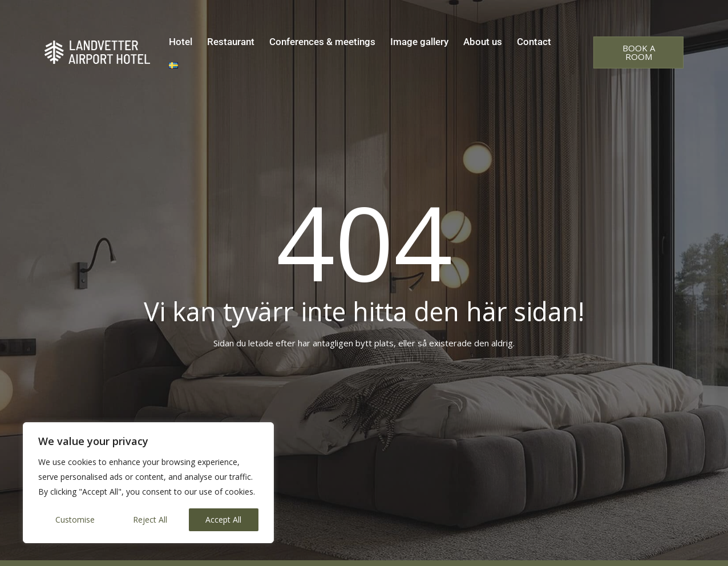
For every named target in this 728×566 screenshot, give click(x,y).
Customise (75, 519)
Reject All (150, 519)
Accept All (223, 519)
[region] (148, 483)
